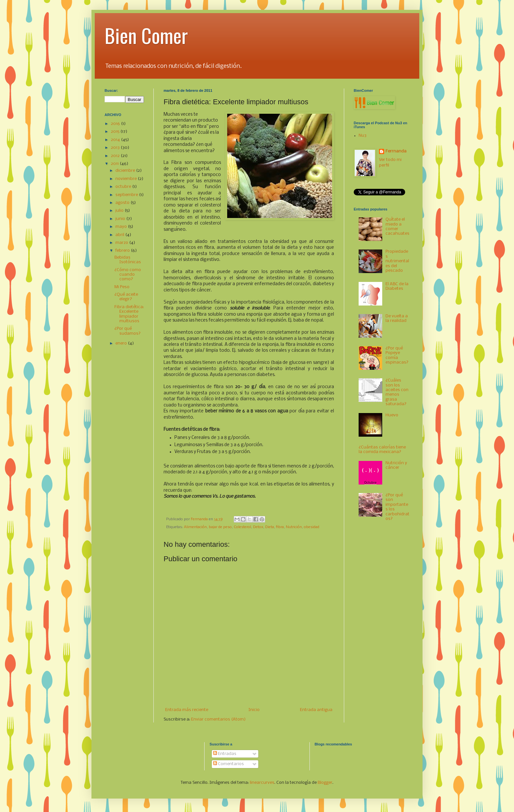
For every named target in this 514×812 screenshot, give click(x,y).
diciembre (126, 171)
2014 (116, 140)
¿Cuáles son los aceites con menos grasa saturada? (397, 392)
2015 (116, 132)
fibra (280, 527)
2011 (115, 164)
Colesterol (242, 527)
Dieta (270, 527)
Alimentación (195, 527)
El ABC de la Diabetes (397, 286)
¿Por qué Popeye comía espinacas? (397, 355)
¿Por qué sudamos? (128, 331)
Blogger (325, 783)
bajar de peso (220, 527)
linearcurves (262, 783)
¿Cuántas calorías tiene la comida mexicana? (382, 450)
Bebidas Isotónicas (128, 260)
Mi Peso (122, 287)
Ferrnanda (396, 151)
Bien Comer (146, 35)
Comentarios (228, 764)
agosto (123, 203)
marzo (122, 243)
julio (120, 211)
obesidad (312, 527)
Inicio (254, 710)
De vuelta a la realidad (397, 318)
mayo (122, 227)
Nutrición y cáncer (396, 465)
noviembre (127, 179)
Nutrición (294, 527)
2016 (116, 124)
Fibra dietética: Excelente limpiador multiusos (129, 314)
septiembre (127, 195)
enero (122, 343)
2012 (116, 156)
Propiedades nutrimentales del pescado (397, 261)
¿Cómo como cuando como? (128, 275)
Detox (258, 527)
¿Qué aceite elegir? (126, 297)
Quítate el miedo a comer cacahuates (397, 227)
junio (121, 219)
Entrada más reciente (187, 710)
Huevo (392, 415)
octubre (124, 187)
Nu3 (363, 136)
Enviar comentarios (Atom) (218, 719)
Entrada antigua (316, 710)
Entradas (225, 754)
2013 (116, 148)
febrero (123, 251)
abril (120, 235)
